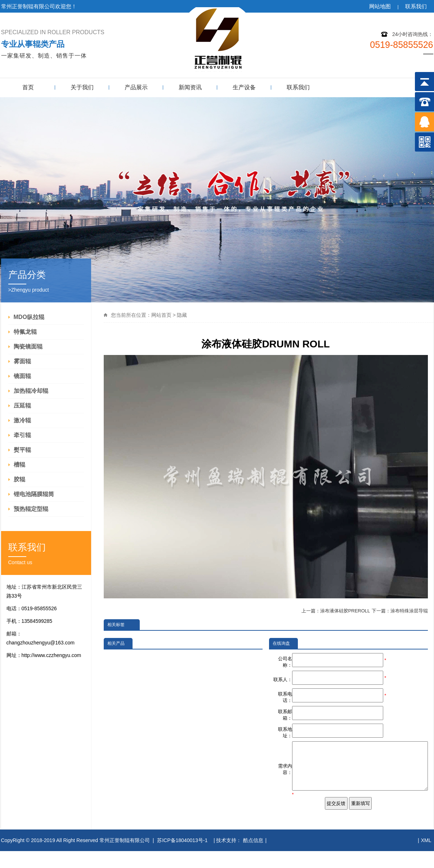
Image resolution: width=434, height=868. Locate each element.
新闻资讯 (190, 87)
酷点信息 (253, 857)
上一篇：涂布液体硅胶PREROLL (336, 611)
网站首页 (161, 315)
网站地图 (380, 6)
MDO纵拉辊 (29, 317)
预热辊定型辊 (31, 509)
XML (426, 857)
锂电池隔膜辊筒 (34, 494)
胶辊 (19, 479)
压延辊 (22, 406)
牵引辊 (22, 435)
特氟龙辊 (25, 332)
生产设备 (244, 87)
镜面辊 (22, 376)
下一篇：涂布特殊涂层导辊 (400, 611)
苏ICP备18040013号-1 (183, 857)
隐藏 (182, 315)
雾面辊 (22, 361)
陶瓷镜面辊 (28, 347)
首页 (28, 87)
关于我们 (82, 87)
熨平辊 (22, 450)
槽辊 (19, 465)
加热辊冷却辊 (31, 391)
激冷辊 (22, 420)
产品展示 (136, 87)
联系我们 (416, 6)
